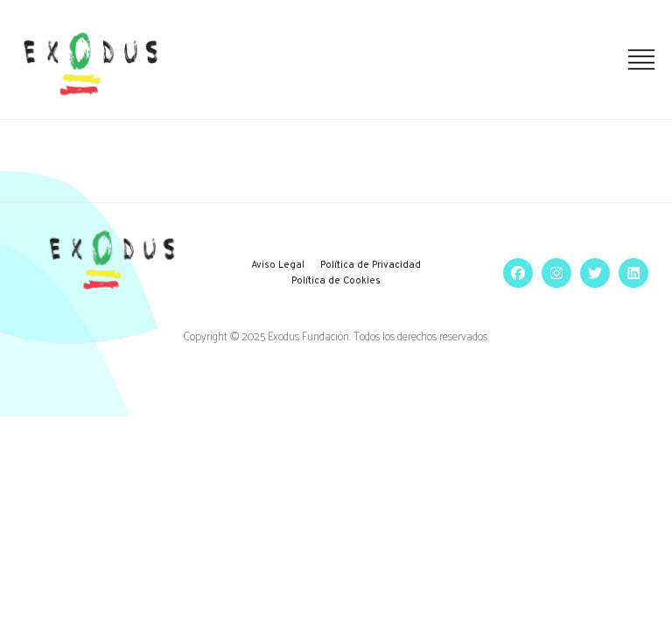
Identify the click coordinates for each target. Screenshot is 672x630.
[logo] (91, 64)
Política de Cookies (336, 281)
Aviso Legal (278, 265)
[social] (514, 273)
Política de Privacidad (371, 265)
